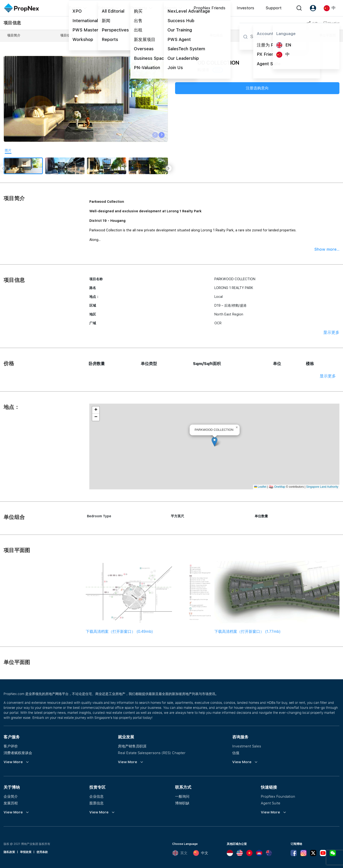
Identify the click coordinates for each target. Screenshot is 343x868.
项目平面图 (271, 35)
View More (13, 762)
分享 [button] (312, 23)
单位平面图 (328, 35)
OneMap (280, 487)
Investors (245, 8)
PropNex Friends (209, 8)
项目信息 (67, 35)
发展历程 (11, 803)
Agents (170, 8)
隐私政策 (9, 852)
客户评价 (11, 746)
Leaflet (260, 487)
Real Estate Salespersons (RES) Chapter (152, 753)
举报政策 (26, 852)
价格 (117, 35)
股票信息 (96, 803)
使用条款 (42, 852)
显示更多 (331, 332)
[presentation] (155, 135)
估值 (236, 753)
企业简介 (11, 796)
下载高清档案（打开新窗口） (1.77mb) (247, 632)
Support (274, 8)
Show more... (327, 249)
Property (139, 8)
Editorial (106, 8)
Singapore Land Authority (322, 487)
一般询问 (182, 796)
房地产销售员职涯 (132, 746)
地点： (165, 35)
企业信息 (96, 796)
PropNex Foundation (278, 796)
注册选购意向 (257, 88)
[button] (214, 442)
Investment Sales (247, 746)
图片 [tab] (8, 150)
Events (75, 8)
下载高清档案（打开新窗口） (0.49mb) (119, 632)
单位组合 (216, 35)
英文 (180, 853)
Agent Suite (271, 803)
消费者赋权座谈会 (18, 753)
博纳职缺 (182, 803)
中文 (201, 853)
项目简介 (14, 35)
